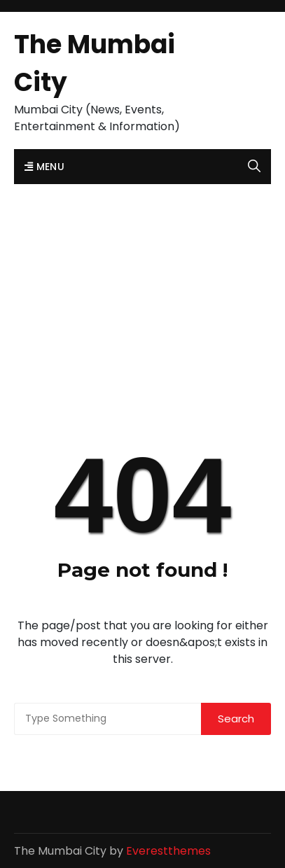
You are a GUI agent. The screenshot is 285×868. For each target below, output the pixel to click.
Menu (44, 167)
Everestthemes (168, 851)
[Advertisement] (142, 283)
